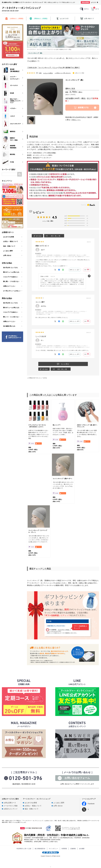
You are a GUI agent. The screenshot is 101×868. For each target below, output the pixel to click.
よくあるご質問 (8, 251)
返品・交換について (9, 246)
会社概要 (82, 849)
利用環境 (64, 849)
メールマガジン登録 (11, 806)
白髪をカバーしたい (9, 286)
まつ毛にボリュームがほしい (12, 291)
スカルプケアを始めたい (11, 277)
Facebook (88, 804)
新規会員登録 (85, 2)
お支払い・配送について (11, 241)
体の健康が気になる (9, 326)
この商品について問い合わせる (63, 73)
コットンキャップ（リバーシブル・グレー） (38, 531)
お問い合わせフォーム (77, 778)
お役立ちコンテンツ (11, 809)
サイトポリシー (53, 849)
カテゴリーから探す (10, 64)
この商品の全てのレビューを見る (37, 378)
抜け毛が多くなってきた (11, 268)
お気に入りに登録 (78, 73)
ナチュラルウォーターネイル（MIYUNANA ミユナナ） (37, 426)
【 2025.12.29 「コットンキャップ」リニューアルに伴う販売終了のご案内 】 (54, 68)
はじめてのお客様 (9, 237)
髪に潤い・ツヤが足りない (11, 281)
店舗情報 (73, 849)
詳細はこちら (76, 120)
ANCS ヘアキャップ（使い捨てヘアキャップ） (87, 426)
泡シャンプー (57, 425)
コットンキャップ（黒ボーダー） (63, 479)
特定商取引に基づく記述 (24, 849)
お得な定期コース (10, 803)
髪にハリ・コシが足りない (11, 317)
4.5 (55, 217)
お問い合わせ (7, 255)
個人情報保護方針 (40, 849)
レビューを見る (48, 73)
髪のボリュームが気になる (11, 272)
